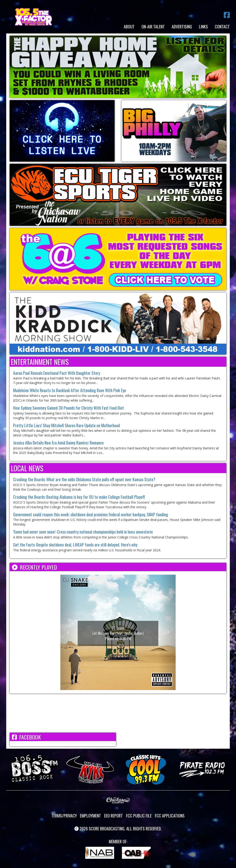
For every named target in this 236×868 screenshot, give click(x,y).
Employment (90, 816)
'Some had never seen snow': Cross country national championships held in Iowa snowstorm (83, 532)
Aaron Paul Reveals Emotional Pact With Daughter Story (57, 373)
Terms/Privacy (64, 816)
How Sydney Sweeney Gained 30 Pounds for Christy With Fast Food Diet (69, 408)
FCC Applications (170, 816)
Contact (222, 27)
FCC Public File (139, 816)
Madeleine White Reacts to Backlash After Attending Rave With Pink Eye (70, 390)
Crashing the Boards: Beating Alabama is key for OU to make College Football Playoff (79, 497)
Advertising (182, 27)
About (129, 27)
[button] (69, 632)
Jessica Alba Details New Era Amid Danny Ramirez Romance (58, 443)
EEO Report (114, 816)
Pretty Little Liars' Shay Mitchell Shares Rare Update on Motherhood (66, 425)
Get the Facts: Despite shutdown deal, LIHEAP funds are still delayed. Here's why (75, 545)
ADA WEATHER (118, 713)
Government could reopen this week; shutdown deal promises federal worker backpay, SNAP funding (91, 514)
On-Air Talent (153, 27)
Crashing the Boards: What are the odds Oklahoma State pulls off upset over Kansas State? (84, 479)
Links (203, 27)
